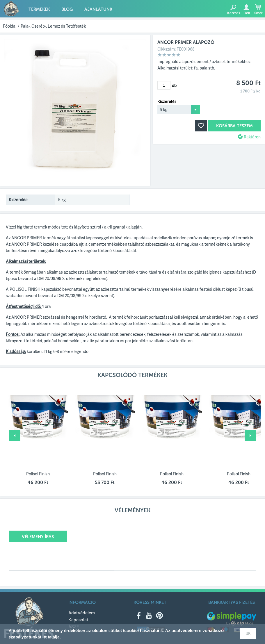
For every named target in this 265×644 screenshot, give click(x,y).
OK (248, 633)
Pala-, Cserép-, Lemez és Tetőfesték (53, 26)
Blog (67, 9)
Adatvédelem (82, 613)
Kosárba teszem (234, 126)
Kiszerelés (167, 102)
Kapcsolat (78, 620)
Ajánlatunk (98, 9)
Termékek (39, 9)
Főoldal (10, 26)
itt (45, 637)
